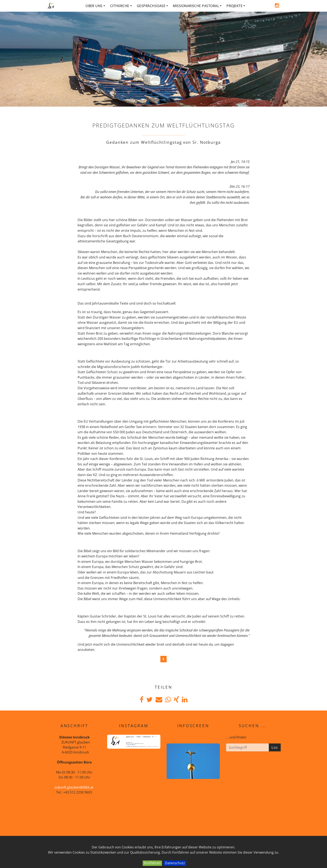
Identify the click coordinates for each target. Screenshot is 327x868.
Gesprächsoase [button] (152, 6)
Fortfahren (152, 863)
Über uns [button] (95, 6)
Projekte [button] (236, 6)
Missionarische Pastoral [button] (197, 6)
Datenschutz (175, 863)
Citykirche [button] (121, 6)
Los (275, 747)
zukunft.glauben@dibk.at (74, 787)
